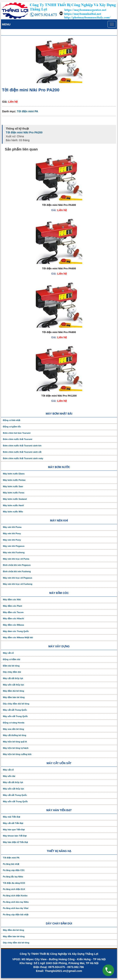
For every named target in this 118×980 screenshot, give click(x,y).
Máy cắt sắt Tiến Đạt (13, 823)
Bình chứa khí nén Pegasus (17, 565)
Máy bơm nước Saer (13, 486)
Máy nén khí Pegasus (14, 546)
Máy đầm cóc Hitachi (13, 618)
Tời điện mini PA (28, 111)
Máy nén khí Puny (12, 540)
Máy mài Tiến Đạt (12, 817)
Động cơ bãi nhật (12, 420)
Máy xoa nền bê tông (13, 729)
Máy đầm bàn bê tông (14, 697)
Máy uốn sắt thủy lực (14, 685)
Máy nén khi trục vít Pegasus (18, 578)
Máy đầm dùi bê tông (13, 691)
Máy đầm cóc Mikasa (13, 625)
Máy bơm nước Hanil (13, 505)
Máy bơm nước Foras (14, 493)
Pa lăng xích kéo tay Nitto (16, 902)
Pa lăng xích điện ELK (14, 889)
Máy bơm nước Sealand (15, 499)
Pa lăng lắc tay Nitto (13, 877)
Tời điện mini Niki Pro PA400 (59, 205)
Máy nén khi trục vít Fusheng (18, 584)
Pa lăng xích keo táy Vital (16, 908)
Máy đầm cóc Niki (12, 600)
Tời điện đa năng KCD (14, 883)
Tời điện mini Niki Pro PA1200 (59, 396)
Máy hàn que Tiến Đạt (14, 830)
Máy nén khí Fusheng (14, 552)
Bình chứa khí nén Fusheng (17, 571)
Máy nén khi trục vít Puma (16, 559)
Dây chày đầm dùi (12, 672)
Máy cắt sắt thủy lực (13, 678)
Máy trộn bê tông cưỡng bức (17, 754)
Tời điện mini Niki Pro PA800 (59, 332)
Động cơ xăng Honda (14, 723)
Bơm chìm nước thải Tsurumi (18, 439)
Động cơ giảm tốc (12, 427)
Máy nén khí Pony (12, 533)
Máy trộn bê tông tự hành (16, 748)
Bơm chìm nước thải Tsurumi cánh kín (22, 446)
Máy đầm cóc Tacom (13, 612)
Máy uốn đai (9, 776)
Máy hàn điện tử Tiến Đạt (15, 842)
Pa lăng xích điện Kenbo (15, 896)
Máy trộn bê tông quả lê (15, 742)
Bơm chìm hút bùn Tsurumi (17, 433)
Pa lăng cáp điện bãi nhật (16, 915)
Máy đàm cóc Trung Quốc (16, 631)
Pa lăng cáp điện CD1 (14, 870)
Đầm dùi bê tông (11, 666)
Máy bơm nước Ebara (14, 474)
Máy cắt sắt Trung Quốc (15, 710)
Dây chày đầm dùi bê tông (16, 704)
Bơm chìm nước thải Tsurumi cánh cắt (22, 452)
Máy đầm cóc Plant (12, 606)
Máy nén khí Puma (12, 527)
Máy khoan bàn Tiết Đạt (15, 836)
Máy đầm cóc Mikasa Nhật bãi (18, 637)
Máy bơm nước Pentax (14, 480)
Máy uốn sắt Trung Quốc (15, 716)
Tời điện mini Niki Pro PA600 (59, 268)
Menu (6, 24)
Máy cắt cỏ (8, 653)
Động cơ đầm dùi (12, 659)
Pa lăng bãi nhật (11, 864)
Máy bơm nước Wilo (13, 512)
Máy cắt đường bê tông (15, 735)
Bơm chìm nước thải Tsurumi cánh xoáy (23, 458)
